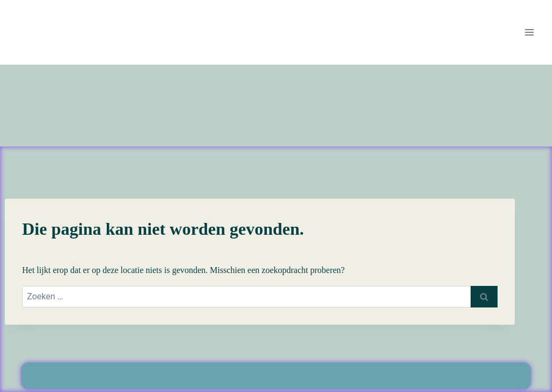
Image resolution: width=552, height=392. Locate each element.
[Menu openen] (529, 32)
